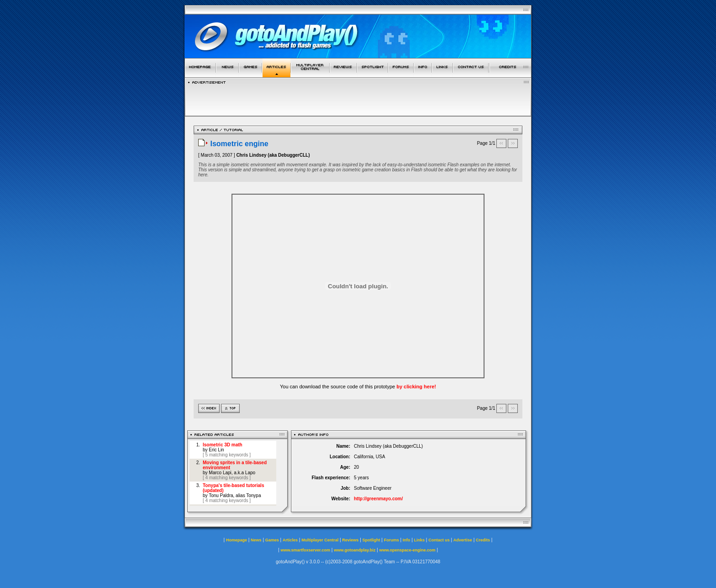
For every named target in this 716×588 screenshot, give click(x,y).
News (256, 540)
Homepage (237, 540)
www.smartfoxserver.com (305, 550)
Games (272, 540)
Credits (483, 540)
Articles (290, 540)
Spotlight (371, 540)
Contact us (439, 540)
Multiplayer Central (320, 540)
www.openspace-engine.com (407, 550)
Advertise (463, 540)
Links (420, 540)
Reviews (350, 540)
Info (407, 540)
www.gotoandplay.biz (355, 550)
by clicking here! (416, 387)
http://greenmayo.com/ (378, 499)
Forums (392, 540)
